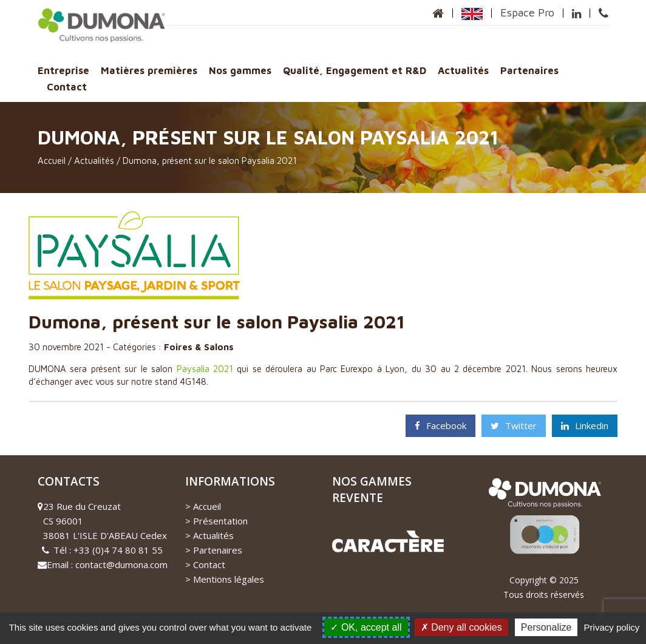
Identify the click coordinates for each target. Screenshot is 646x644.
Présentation (220, 521)
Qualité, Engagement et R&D (355, 70)
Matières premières (149, 70)
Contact (67, 86)
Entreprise (63, 70)
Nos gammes (240, 70)
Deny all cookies (461, 627)
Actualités (463, 70)
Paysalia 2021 (205, 369)
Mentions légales (229, 579)
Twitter (514, 425)
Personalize (546, 627)
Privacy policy (612, 627)
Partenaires (529, 70)
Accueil (52, 161)
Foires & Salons (199, 347)
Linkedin (585, 425)
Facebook (440, 425)
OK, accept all (366, 627)
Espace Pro (527, 12)
